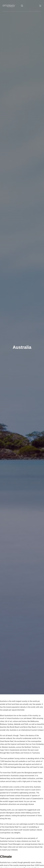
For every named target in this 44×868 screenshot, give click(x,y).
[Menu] (40, 6)
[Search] (22, 6)
